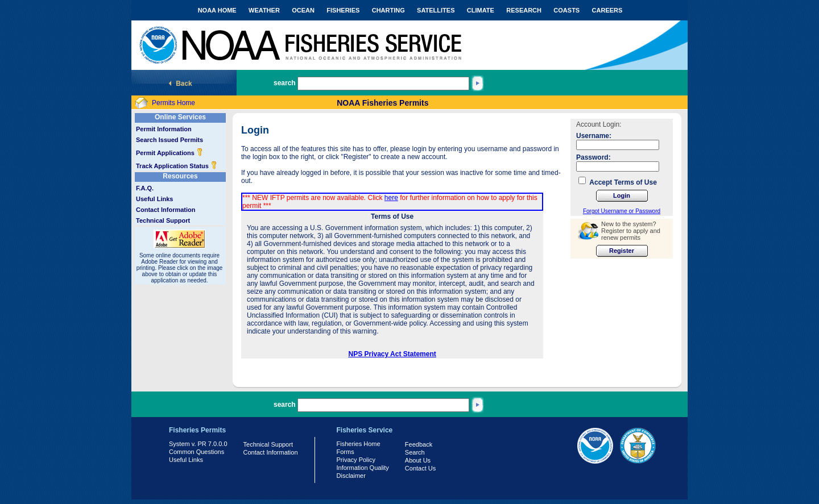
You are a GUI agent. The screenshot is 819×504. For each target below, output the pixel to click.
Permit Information (164, 129)
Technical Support (163, 220)
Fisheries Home (359, 444)
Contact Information (166, 210)
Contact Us (420, 468)
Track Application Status (177, 166)
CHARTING (388, 10)
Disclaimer (351, 476)
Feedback (419, 444)
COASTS (566, 10)
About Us (418, 460)
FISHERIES (343, 10)
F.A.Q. (145, 188)
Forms (346, 452)
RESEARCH (524, 10)
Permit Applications (169, 153)
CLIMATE (481, 10)
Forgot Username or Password (622, 211)
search (285, 83)
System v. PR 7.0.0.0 (198, 444)
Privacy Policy (356, 460)
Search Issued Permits (169, 140)
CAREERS (607, 10)
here (391, 198)
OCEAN (303, 10)
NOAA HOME (217, 10)
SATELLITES (436, 10)
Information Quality (363, 468)
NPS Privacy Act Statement (392, 354)
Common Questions (197, 452)
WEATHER (264, 10)
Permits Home (173, 103)
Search (415, 452)
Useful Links (154, 199)
